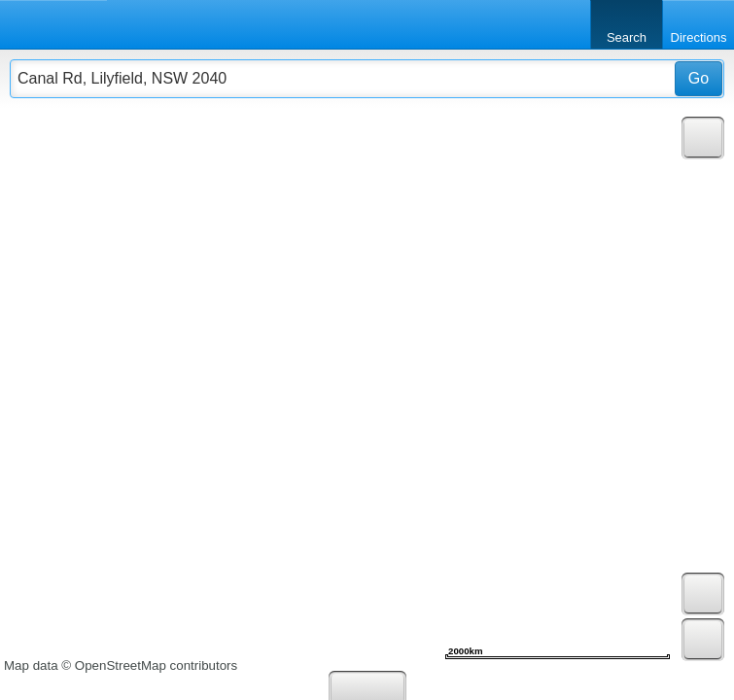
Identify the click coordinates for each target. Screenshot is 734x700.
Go (699, 78)
